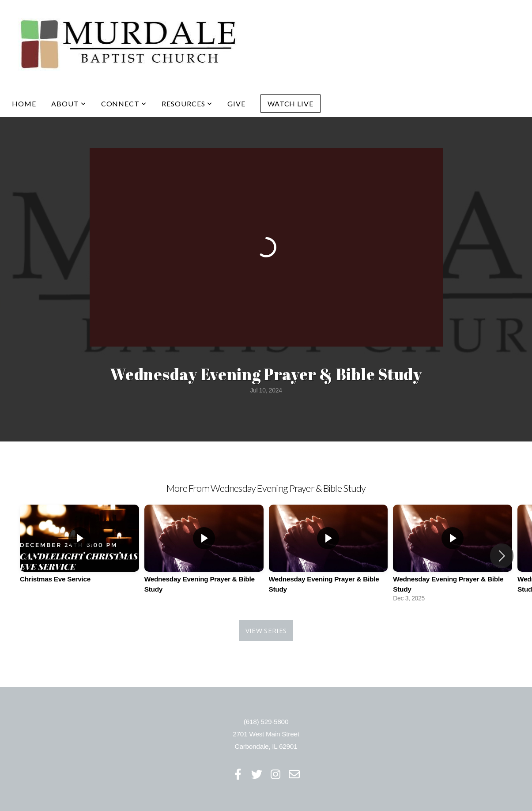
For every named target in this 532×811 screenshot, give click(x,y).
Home (24, 104)
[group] (79, 551)
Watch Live (291, 104)
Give (236, 104)
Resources (187, 104)
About (69, 104)
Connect (124, 104)
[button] (502, 556)
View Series (266, 630)
